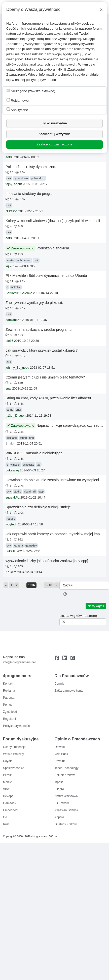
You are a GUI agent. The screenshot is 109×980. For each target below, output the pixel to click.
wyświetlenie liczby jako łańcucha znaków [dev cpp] (47, 561)
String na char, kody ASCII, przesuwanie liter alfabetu (48, 398)
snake (10, 260)
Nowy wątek (96, 606)
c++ (9, 178)
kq (7, 266)
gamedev (31, 546)
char (19, 410)
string (10, 410)
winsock (15, 465)
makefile (16, 287)
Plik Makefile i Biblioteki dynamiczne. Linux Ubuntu (46, 276)
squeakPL (13, 498)
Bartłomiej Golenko (19, 293)
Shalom (11, 444)
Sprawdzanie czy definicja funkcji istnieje (38, 507)
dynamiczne (21, 178)
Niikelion (11, 211)
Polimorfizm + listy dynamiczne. (31, 167)
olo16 (9, 341)
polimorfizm (38, 178)
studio (17, 492)
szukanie (12, 438)
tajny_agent (14, 184)
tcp (39, 465)
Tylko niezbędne (54, 123)
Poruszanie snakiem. (53, 248)
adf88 (9, 157)
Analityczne (17, 110)
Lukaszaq (12, 470)
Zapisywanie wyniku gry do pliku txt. (34, 303)
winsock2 (29, 465)
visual (27, 492)
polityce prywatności (41, 80)
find (31, 438)
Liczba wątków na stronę (78, 616)
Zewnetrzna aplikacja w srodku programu (39, 330)
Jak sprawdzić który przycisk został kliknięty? (42, 350)
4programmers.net (35, 23)
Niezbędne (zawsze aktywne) (31, 91)
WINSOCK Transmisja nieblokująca (34, 453)
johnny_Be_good (17, 368)
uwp (41, 492)
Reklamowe (18, 100)
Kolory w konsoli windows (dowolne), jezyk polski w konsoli (53, 221)
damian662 (13, 320)
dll (35, 492)
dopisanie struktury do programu (31, 194)
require (11, 519)
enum (28, 260)
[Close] (101, 10)
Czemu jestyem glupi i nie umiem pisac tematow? (45, 377)
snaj (8, 389)
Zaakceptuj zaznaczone (54, 144)
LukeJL (11, 551)
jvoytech (11, 524)
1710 (49, 585)
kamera (18, 546)
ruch (19, 260)
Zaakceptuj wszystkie (54, 134)
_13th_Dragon (15, 416)
